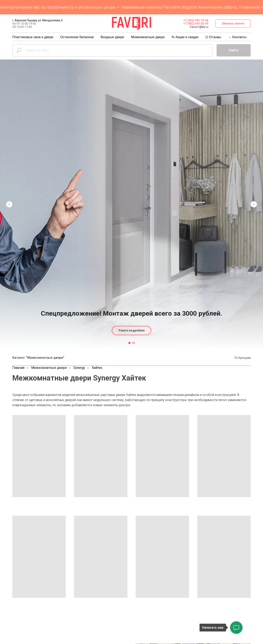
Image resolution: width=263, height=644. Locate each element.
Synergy (79, 368)
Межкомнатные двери (148, 37)
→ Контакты (237, 37)
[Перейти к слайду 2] (134, 343)
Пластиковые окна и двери (33, 37)
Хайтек (97, 368)
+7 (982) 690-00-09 (196, 24)
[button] (233, 24)
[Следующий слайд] (254, 138)
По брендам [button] (243, 358)
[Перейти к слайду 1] (129, 343)
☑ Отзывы (213, 37)
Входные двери (112, 37)
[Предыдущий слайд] (9, 138)
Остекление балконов (77, 37)
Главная (18, 368)
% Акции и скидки (185, 37)
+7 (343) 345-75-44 (196, 20)
